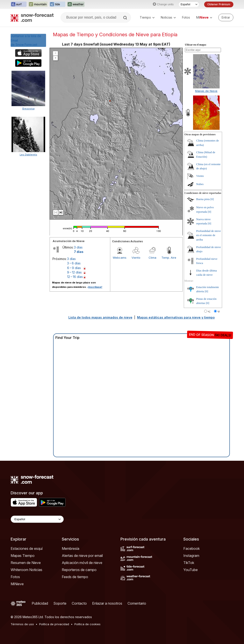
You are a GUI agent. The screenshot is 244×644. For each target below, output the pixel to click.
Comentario (137, 603)
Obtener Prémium (219, 4)
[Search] (126, 18)
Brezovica (28, 109)
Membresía (71, 548)
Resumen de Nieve (26, 563)
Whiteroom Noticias (26, 570)
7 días (79, 252)
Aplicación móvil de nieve (82, 563)
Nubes (200, 184)
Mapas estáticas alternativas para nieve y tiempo (176, 317)
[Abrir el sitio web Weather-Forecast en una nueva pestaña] (76, 4)
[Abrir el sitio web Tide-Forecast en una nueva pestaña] (57, 4)
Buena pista (203, 199)
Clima (152, 258)
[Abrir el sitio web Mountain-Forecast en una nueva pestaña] (38, 4)
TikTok (189, 563)
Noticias (168, 17)
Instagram (191, 556)
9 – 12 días (74, 272)
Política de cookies (87, 624)
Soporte (60, 603)
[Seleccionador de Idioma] (189, 4)
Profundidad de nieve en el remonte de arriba (208, 235)
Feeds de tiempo (75, 577)
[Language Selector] (37, 519)
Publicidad (40, 603)
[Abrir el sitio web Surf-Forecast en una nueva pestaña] (19, 4)
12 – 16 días (75, 277)
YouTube (191, 570)
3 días (78, 247)
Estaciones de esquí (27, 548)
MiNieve (17, 584)
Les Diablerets (28, 155)
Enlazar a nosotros (107, 603)
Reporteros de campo (79, 570)
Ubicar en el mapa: (196, 45)
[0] (212, 199)
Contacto (79, 603)
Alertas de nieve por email (82, 556)
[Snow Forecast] (32, 17)
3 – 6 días (74, 263)
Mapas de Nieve (206, 91)
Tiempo (147, 17)
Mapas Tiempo (23, 556)
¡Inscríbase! (95, 287)
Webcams (120, 258)
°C (209, 312)
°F (219, 312)
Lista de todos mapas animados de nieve (100, 317)
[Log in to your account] (226, 17)
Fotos (186, 17)
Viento (136, 258)
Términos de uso (22, 624)
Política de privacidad (54, 624)
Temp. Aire (169, 258)
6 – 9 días (74, 268)
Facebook (192, 548)
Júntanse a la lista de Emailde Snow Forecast (26, 40)
